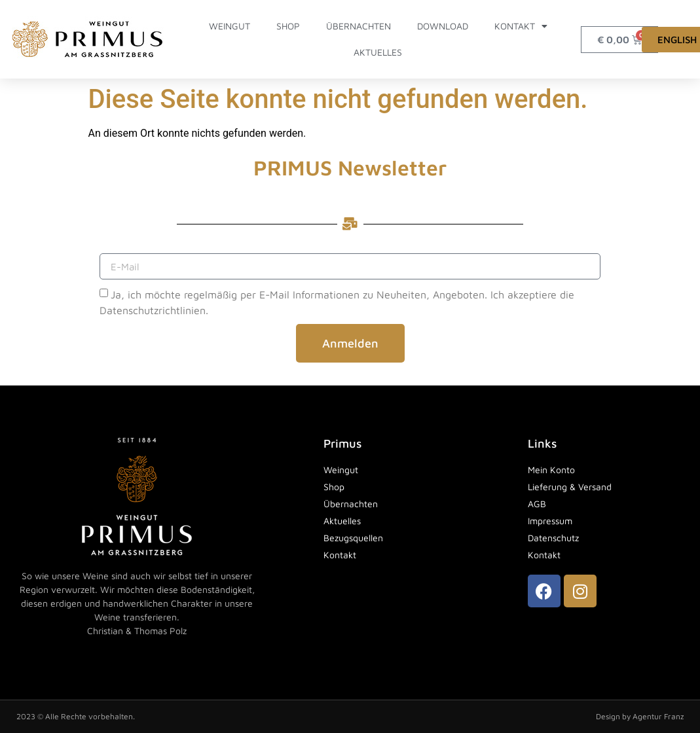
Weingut (230, 26)
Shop (288, 26)
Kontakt (521, 26)
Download (443, 26)
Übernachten (359, 26)
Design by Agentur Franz (640, 716)
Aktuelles (378, 52)
